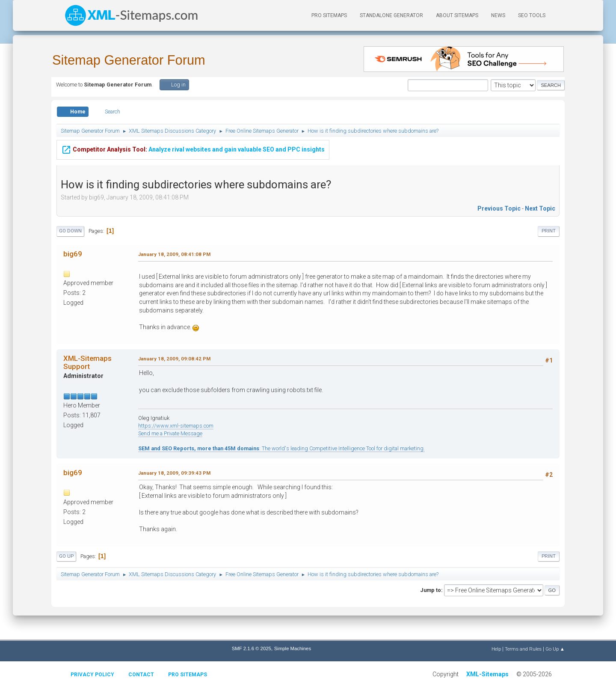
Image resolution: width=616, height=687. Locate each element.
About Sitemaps (457, 15)
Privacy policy (92, 675)
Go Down (70, 231)
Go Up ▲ (555, 649)
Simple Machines (293, 648)
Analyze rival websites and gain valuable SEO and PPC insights (193, 149)
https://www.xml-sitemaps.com (176, 426)
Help (496, 649)
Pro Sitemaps (188, 675)
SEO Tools (532, 15)
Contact (141, 675)
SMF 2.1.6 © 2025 (252, 648)
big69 (73, 254)
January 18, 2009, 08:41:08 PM (174, 254)
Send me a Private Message (170, 433)
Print (549, 231)
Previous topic (499, 208)
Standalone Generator (391, 15)
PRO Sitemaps (329, 15)
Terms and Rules (523, 649)
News (498, 15)
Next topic (540, 208)
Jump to (431, 590)
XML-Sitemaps (487, 674)
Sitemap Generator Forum (129, 60)
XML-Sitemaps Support (87, 362)
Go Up (66, 556)
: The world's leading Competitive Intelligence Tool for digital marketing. (281, 448)
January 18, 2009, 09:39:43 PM (174, 473)
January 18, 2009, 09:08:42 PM (174, 359)
